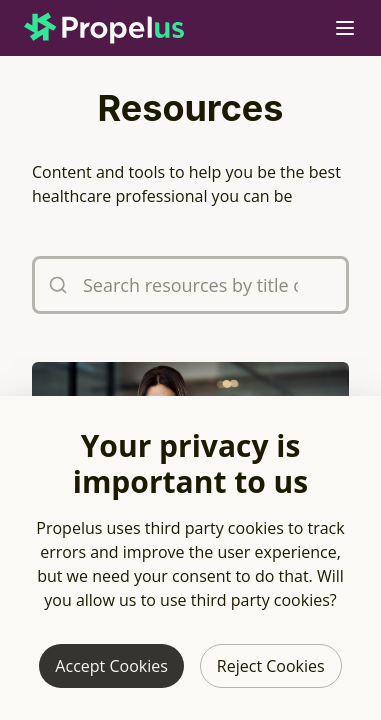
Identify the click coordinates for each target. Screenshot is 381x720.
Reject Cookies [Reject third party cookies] (271, 666)
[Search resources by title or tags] (190, 285)
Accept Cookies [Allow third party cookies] (111, 666)
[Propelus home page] (120, 28)
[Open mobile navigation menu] (345, 28)
